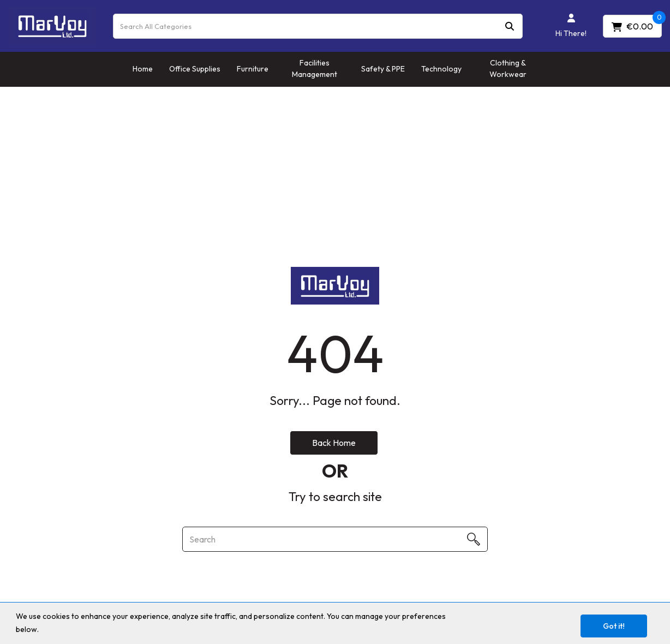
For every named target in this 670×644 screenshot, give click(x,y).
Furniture (253, 69)
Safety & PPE (383, 69)
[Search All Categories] (318, 26)
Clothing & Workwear (508, 68)
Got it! (614, 626)
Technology (441, 69)
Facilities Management (315, 68)
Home (143, 69)
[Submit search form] (510, 26)
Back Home (334, 443)
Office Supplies (195, 69)
